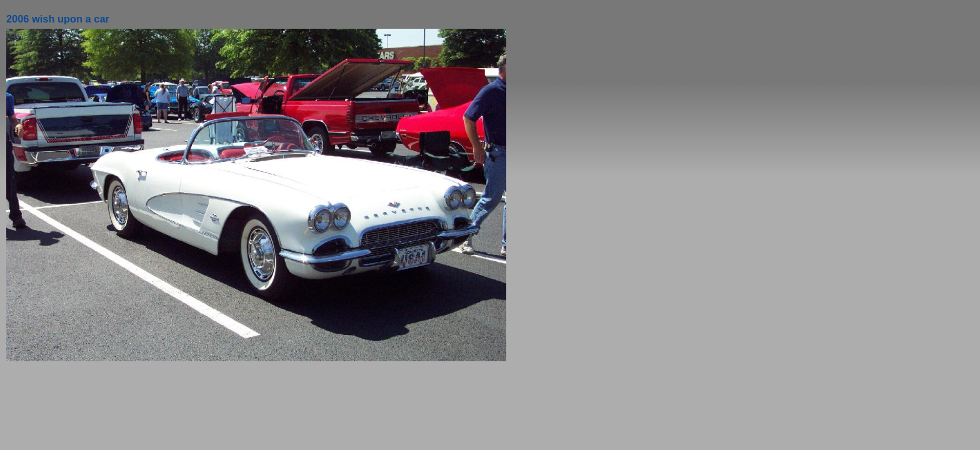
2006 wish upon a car (58, 19)
